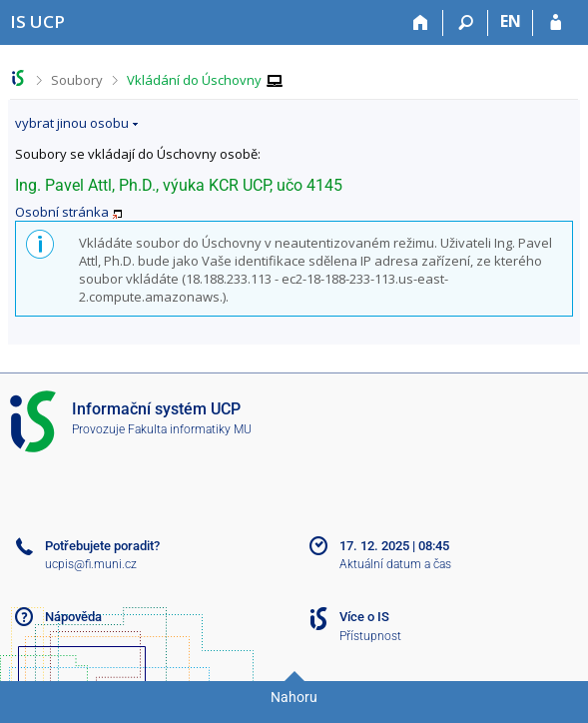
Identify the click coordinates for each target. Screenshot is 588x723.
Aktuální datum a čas (395, 564)
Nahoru (294, 697)
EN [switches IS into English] (511, 21)
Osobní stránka (62, 212)
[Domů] (421, 23)
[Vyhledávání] (466, 23)
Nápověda (73, 617)
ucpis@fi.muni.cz (91, 564)
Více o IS (364, 617)
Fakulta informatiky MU (190, 429)
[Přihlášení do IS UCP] (556, 23)
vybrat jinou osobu (72, 123)
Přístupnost (370, 636)
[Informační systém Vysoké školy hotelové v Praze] (37, 21)
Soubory (77, 80)
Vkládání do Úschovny (194, 80)
